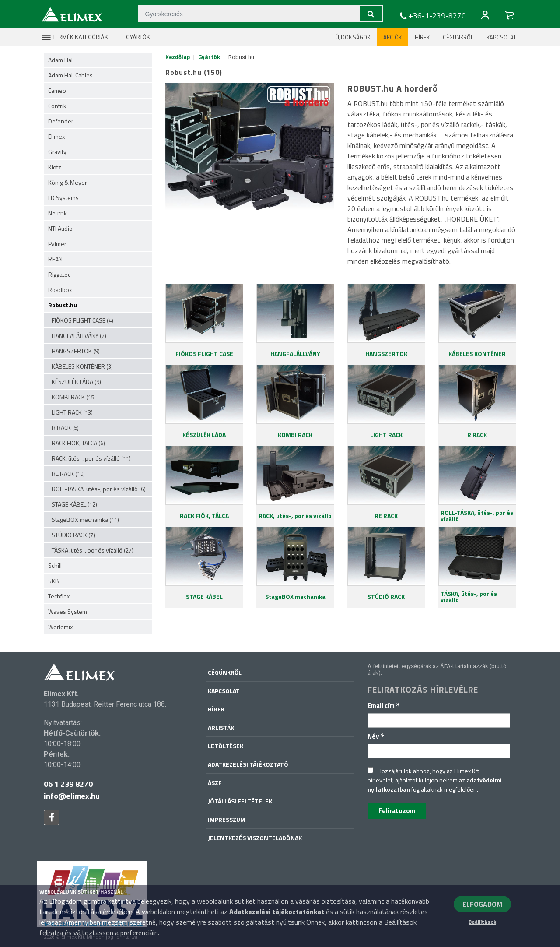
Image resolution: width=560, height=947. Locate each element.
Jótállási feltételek (240, 801)
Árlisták (221, 727)
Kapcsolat (501, 37)
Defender (61, 121)
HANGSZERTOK (76, 351)
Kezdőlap (178, 57)
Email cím (384, 706)
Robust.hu (63, 305)
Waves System (68, 611)
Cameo (57, 90)
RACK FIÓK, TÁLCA (78, 443)
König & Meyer (68, 182)
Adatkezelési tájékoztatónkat (277, 912)
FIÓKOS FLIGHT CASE (82, 320)
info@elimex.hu (72, 796)
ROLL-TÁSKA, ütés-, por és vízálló (99, 489)
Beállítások (482, 922)
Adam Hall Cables (70, 75)
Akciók (392, 37)
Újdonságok (353, 37)
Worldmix (60, 627)
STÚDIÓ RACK (73, 535)
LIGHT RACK (72, 412)
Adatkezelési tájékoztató (248, 764)
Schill (55, 565)
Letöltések (226, 746)
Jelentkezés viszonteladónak (255, 838)
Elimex (56, 136)
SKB (54, 581)
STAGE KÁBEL (74, 504)
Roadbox (60, 290)
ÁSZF (215, 783)
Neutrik (58, 213)
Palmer (57, 244)
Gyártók (133, 37)
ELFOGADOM (482, 904)
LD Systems (63, 198)
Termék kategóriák (75, 37)
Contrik (57, 106)
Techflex (59, 596)
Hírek (422, 37)
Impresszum (227, 819)
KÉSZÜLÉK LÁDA (76, 382)
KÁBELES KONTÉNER (82, 366)
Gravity (57, 152)
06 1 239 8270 (68, 784)
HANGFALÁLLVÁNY (79, 336)
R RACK (65, 428)
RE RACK (68, 473)
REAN (55, 259)
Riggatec (59, 274)
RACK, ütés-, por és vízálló (91, 458)
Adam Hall (61, 60)
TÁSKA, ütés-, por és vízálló (93, 550)
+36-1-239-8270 (432, 16)
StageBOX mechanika (85, 519)
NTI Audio (60, 228)
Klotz (55, 167)
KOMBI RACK (74, 397)
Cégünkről (458, 37)
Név (376, 736)
